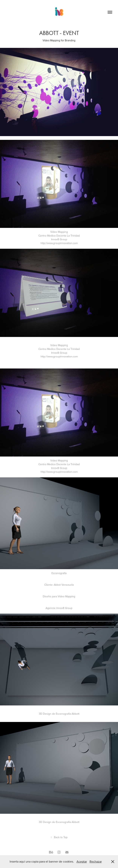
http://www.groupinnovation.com (59, 243)
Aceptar (82, 861)
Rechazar (96, 861)
